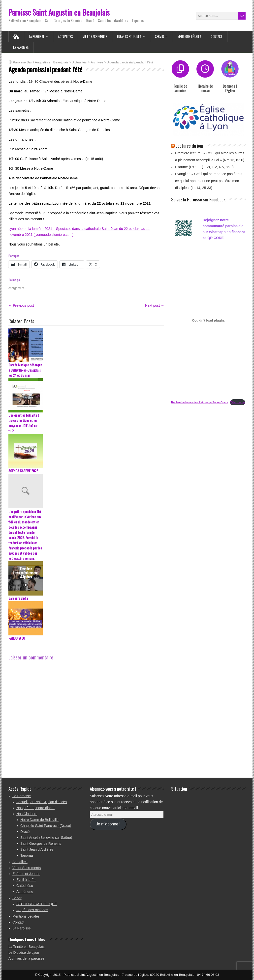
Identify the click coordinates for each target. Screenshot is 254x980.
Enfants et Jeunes (129, 36)
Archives (97, 62)
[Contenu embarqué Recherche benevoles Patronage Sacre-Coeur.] (208, 320)
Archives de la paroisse (26, 958)
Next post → (155, 305)
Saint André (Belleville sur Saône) (46, 838)
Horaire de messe (205, 88)
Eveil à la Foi (26, 880)
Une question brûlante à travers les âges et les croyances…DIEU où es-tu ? (24, 423)
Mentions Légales (189, 36)
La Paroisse (37, 36)
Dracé (25, 832)
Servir (159, 36)
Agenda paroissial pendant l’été (130, 62)
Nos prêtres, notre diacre (35, 808)
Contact (217, 36)
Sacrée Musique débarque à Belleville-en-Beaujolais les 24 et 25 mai (25, 370)
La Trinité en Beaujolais (27, 947)
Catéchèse (25, 886)
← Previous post (21, 305)
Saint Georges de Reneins (41, 844)
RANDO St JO (17, 638)
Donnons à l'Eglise (230, 88)
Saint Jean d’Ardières (37, 849)
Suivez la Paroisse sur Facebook (198, 199)
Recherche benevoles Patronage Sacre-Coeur (200, 402)
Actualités (65, 36)
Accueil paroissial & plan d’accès (42, 802)
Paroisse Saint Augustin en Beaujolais (59, 12)
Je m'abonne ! (108, 824)
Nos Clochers (27, 814)
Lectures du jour (190, 145)
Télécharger (238, 402)
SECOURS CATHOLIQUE (37, 904)
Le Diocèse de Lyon (24, 953)
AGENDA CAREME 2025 (23, 471)
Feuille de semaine (180, 88)
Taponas (27, 855)
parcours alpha (18, 598)
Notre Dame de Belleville (39, 820)
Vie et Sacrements (95, 36)
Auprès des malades (32, 910)
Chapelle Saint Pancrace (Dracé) (46, 826)
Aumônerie (25, 892)
